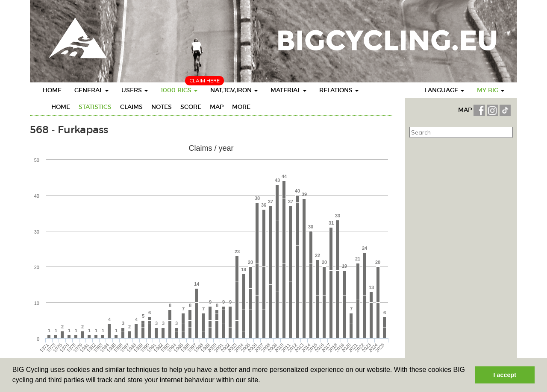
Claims (131, 107)
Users (135, 90)
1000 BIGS (179, 90)
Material (288, 90)
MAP (466, 110)
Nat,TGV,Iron (234, 90)
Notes (162, 107)
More (241, 107)
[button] (263, 381)
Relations (339, 90)
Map (217, 107)
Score (191, 107)
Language (444, 90)
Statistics (95, 107)
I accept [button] (505, 375)
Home (52, 90)
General (91, 90)
